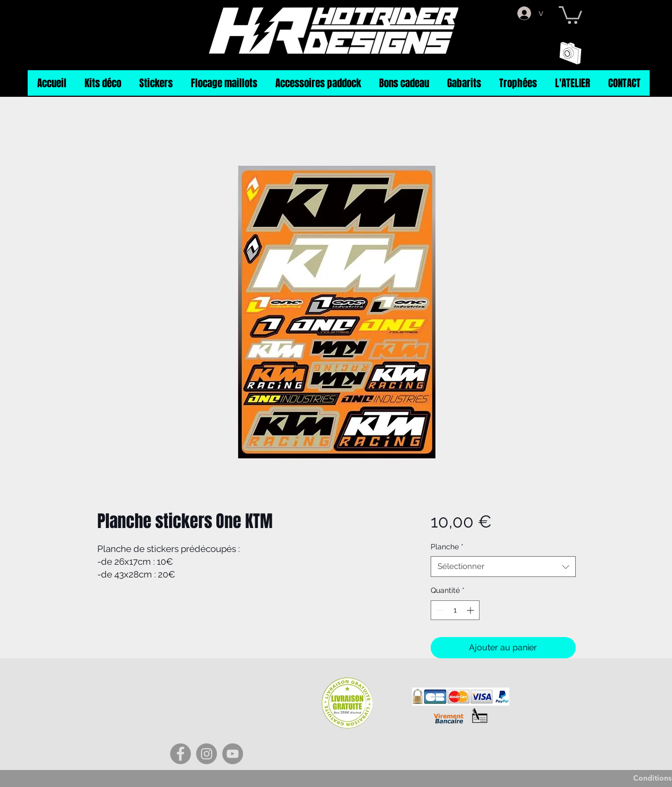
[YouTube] (233, 754)
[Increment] (471, 610)
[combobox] (503, 567)
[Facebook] (180, 754)
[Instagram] (207, 754)
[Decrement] (439, 610)
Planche (447, 547)
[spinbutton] (455, 610)
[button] (570, 14)
